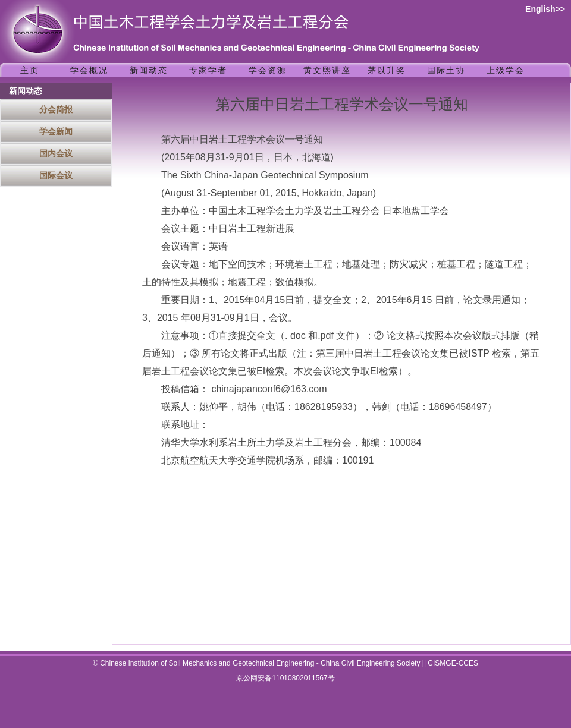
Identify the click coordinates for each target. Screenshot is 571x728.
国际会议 (56, 175)
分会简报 (56, 109)
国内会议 (56, 153)
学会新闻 (56, 131)
